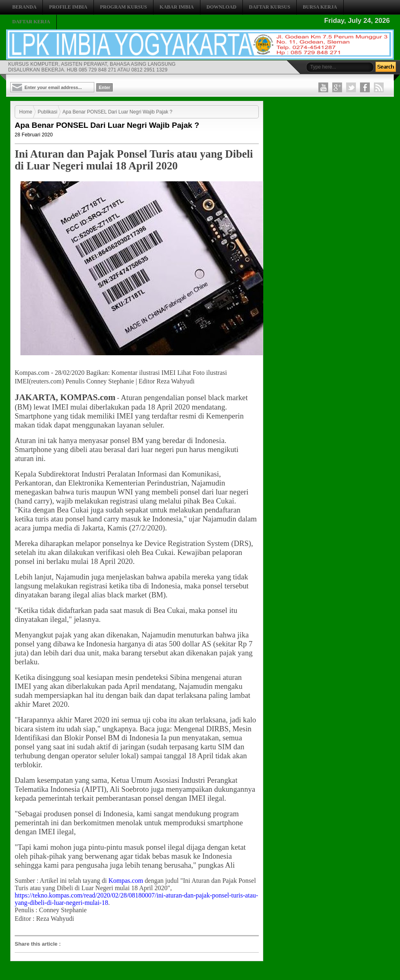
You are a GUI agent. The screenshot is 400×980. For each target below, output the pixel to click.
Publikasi (47, 112)
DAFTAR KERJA (31, 22)
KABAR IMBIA (177, 7)
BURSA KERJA (320, 7)
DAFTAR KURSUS (270, 7)
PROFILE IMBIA (68, 7)
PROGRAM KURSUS (123, 7)
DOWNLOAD (221, 7)
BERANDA (24, 7)
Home (26, 112)
